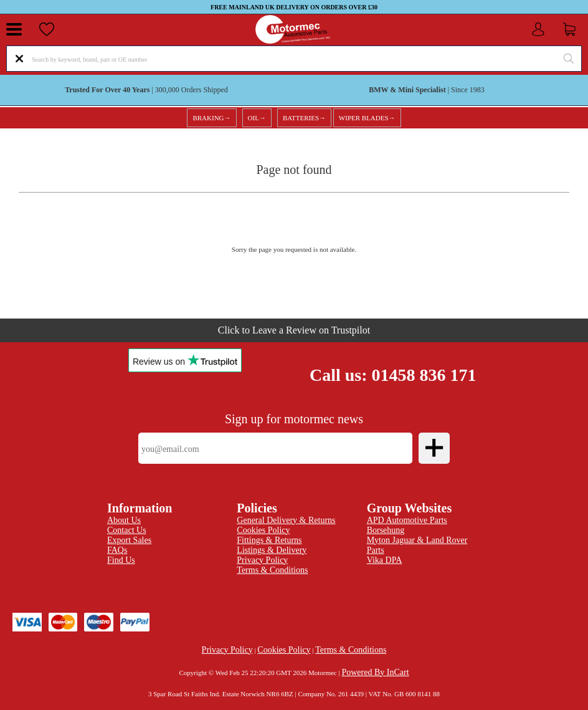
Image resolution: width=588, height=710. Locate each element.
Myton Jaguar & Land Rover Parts (417, 545)
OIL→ (257, 118)
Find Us (121, 560)
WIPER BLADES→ (367, 118)
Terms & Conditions (272, 570)
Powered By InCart (375, 672)
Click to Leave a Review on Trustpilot (294, 330)
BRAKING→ (211, 118)
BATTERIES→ (304, 118)
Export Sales (129, 540)
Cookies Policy (284, 650)
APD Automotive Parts (407, 520)
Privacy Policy (227, 650)
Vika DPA (385, 560)
